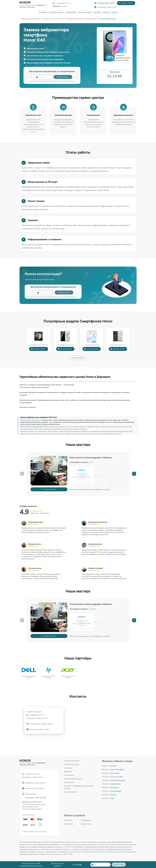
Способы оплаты (71, 792)
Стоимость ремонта (72, 761)
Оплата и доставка (85, 12)
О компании (43, 12)
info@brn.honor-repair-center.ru (40, 724)
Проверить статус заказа (105, 3)
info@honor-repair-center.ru (34, 783)
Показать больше (78, 358)
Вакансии (97, 12)
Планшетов (69, 824)
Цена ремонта (71, 12)
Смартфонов (86, 820)
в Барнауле (41, 5)
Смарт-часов (86, 824)
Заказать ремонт (38, 349)
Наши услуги (69, 782)
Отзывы (114, 12)
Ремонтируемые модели (74, 779)
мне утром (60, 6)
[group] (29, 672)
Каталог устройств (57, 12)
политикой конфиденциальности (66, 81)
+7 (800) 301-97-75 (63, 3)
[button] (134, 474)
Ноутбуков (68, 820)
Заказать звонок (126, 3)
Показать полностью (28, 407)
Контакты (106, 12)
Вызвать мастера (49, 489)
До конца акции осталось (57, 865)
